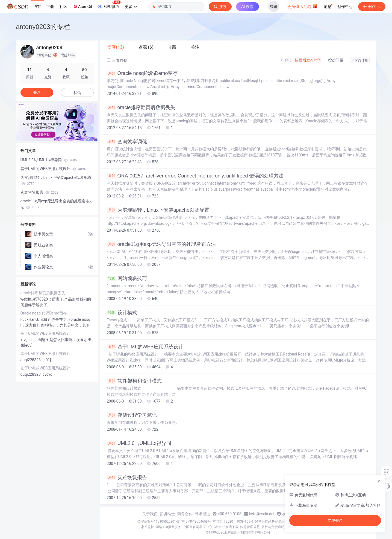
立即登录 (335, 520)
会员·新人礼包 (303, 6)
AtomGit (82, 6)
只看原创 (117, 60)
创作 (372, 7)
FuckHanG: (30, 319)
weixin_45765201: (36, 299)
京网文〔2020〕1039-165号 (233, 521)
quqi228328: (32, 360)
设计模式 (122, 313)
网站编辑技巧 (127, 278)
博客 (37, 7)
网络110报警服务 (168, 527)
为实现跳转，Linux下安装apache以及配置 (158, 210)
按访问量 (336, 60)
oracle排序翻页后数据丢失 (141, 107)
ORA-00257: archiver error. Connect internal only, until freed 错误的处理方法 (195, 176)
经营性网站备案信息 (270, 521)
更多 (131, 7)
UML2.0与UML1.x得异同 (139, 443)
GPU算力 (109, 5)
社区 (63, 7)
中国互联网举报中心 (198, 527)
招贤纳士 (167, 514)
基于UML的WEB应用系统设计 (145, 347)
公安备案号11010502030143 (158, 521)
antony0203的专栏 (43, 27)
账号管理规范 (250, 527)
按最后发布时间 (308, 60)
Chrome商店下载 (226, 527)
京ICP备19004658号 (196, 521)
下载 (50, 7)
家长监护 (148, 527)
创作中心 (345, 7)
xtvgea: (27, 340)
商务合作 (185, 514)
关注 (37, 92)
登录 (274, 7)
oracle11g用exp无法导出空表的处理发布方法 (161, 244)
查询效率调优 (127, 142)
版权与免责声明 (273, 527)
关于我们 (150, 514)
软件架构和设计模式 (134, 381)
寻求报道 (202, 514)
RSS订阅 (360, 60)
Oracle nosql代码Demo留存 (142, 73)
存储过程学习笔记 (132, 415)
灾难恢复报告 (127, 477)
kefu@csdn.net (262, 514)
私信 (77, 93)
